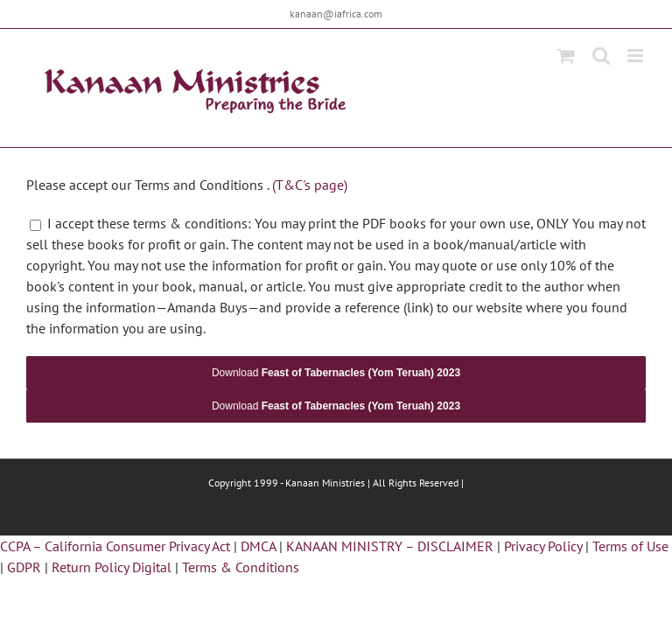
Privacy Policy (543, 546)
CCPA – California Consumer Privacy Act (115, 546)
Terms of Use (630, 546)
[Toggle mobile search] (601, 56)
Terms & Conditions (241, 567)
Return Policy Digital (112, 567)
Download (336, 373)
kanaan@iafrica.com (336, 14)
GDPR (24, 567)
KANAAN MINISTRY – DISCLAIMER (390, 546)
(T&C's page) (310, 185)
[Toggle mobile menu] (637, 56)
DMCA (258, 546)
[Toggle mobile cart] (566, 56)
